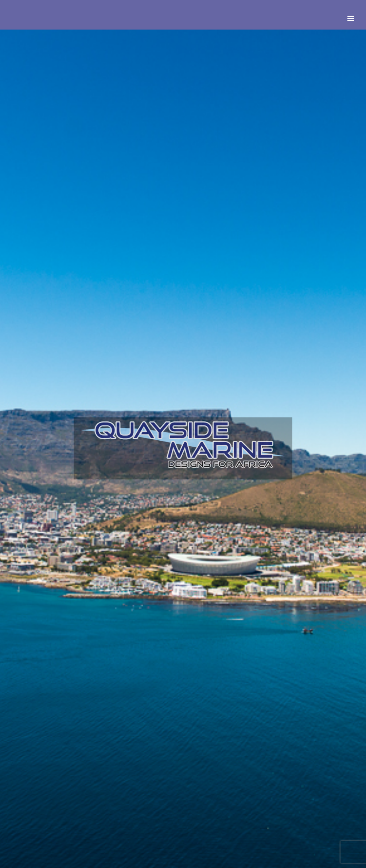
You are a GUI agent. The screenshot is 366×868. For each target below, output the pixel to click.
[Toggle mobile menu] (351, 18)
